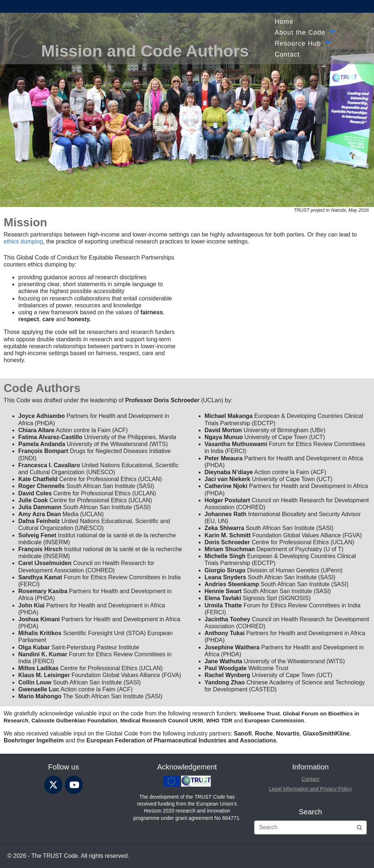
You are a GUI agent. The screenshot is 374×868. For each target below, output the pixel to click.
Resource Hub (303, 43)
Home (284, 22)
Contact (287, 54)
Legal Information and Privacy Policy (310, 789)
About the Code (305, 32)
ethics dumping (23, 241)
